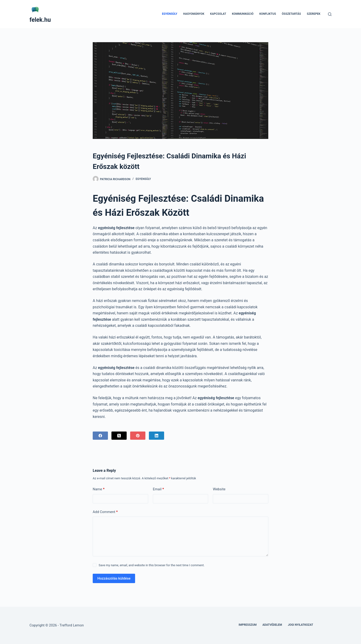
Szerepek (314, 14)
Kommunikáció (243, 14)
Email (158, 489)
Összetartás (291, 14)
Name (99, 489)
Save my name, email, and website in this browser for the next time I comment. (151, 565)
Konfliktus (268, 14)
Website (219, 489)
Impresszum (248, 625)
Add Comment (105, 512)
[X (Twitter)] (119, 436)
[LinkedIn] (157, 436)
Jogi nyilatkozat (301, 625)
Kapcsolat (218, 14)
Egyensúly (170, 14)
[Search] (330, 14)
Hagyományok (194, 14)
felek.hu (40, 20)
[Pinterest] (138, 436)
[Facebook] (100, 436)
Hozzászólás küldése (114, 578)
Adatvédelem (272, 625)
